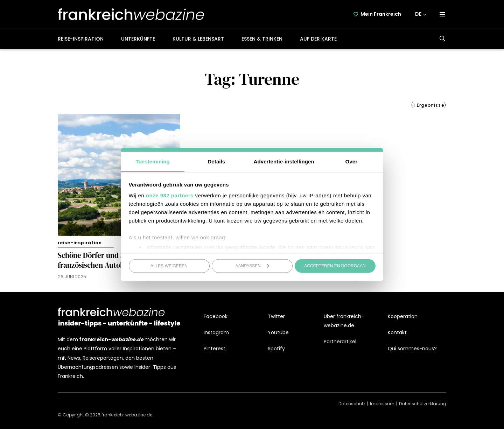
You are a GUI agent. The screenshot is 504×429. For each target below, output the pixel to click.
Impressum (382, 404)
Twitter (276, 316)
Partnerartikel (340, 342)
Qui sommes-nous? (412, 349)
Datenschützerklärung (423, 404)
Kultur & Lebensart (198, 39)
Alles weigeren (169, 266)
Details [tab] (216, 161)
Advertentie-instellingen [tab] (284, 161)
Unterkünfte (138, 39)
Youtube (278, 332)
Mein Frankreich (381, 14)
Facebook (216, 316)
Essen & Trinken (262, 39)
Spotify (276, 349)
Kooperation (403, 316)
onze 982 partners (170, 195)
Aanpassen (253, 266)
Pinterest (215, 349)
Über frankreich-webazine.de (344, 321)
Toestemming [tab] (153, 161)
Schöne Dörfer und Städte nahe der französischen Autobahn (115, 260)
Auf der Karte (318, 39)
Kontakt (397, 332)
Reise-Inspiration (81, 39)
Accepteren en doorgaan (335, 266)
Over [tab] (352, 161)
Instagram (216, 332)
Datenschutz (352, 404)
